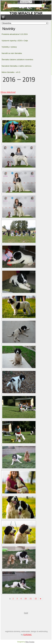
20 (26, 599)
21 (31, 599)
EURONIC (28, 635)
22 (36, 599)
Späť (26, 613)
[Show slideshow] (8, 92)
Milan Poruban (30, 642)
